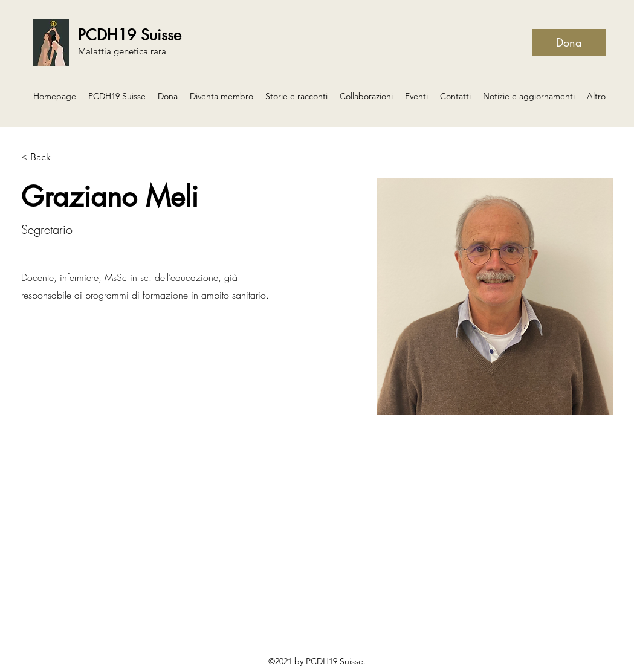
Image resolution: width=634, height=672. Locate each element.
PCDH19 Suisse (130, 35)
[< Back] (45, 157)
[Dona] (569, 43)
